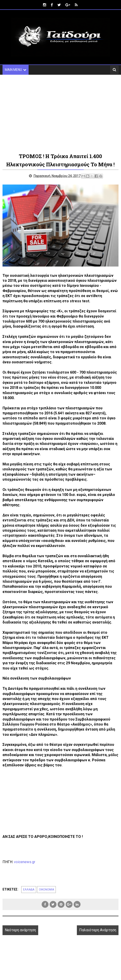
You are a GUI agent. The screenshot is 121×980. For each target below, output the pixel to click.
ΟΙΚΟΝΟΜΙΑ (46, 890)
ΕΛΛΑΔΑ (29, 890)
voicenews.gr (25, 862)
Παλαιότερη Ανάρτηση (98, 930)
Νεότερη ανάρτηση (20, 930)
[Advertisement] (61, 113)
